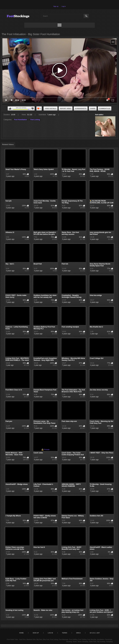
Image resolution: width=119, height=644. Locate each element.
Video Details (51, 108)
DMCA (78, 633)
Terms (65, 633)
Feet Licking (35, 120)
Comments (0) (105, 108)
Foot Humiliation (21, 120)
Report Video (66, 108)
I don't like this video (32, 108)
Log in (64, 6)
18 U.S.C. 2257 (95, 633)
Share (93, 108)
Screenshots (81, 108)
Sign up (56, 6)
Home (21, 633)
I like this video (10, 108)
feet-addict (99, 115)
